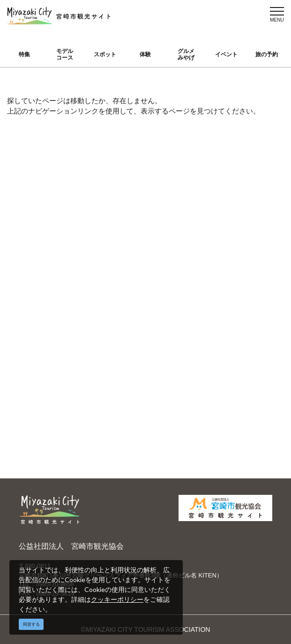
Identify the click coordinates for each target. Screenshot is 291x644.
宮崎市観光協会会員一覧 (113, 292)
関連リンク (108, 381)
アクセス (37, 334)
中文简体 (172, 266)
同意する (31, 624)
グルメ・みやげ (47, 293)
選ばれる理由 (246, 252)
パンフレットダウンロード (113, 339)
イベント (226, 54)
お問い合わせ (112, 394)
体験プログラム (250, 293)
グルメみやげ (186, 54)
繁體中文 (172, 280)
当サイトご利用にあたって (113, 315)
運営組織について (115, 269)
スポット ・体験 (48, 280)
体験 (145, 54)
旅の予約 (267, 54)
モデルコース (65, 54)
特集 (24, 54)
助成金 (237, 307)
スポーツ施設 (246, 280)
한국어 (169, 293)
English (170, 252)
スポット (105, 54)
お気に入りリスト (47, 352)
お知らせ (37, 371)
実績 (233, 266)
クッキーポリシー (117, 599)
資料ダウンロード (115, 362)
